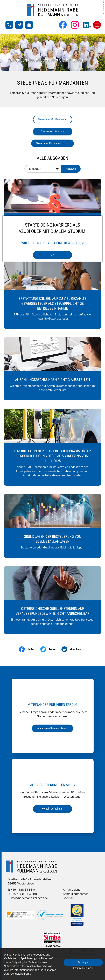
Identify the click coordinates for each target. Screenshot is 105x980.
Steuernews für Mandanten (53, 119)
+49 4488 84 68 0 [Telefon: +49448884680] (23, 890)
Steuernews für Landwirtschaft (52, 143)
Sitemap (68, 898)
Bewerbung (73, 243)
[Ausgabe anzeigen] (71, 169)
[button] (9, 25)
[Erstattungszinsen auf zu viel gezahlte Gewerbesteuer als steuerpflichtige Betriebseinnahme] (53, 292)
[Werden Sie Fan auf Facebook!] (63, 25)
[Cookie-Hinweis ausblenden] (83, 962)
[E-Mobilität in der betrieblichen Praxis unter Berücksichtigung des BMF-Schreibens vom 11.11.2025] (53, 447)
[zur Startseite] (53, 10)
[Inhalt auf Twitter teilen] (51, 649)
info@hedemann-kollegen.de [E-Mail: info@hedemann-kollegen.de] (29, 898)
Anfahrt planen (72, 890)
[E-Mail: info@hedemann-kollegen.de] (19, 25)
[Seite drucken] (74, 649)
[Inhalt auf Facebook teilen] (30, 649)
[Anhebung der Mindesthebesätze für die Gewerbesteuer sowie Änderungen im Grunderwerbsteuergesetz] (53, 213)
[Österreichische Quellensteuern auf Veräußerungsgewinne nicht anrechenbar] (53, 600)
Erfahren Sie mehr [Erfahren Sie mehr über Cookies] (83, 968)
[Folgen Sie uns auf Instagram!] (75, 25)
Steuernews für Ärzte (53, 131)
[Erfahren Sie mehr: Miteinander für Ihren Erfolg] (52, 728)
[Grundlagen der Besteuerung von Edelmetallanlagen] (53, 526)
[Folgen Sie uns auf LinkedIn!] (87, 25)
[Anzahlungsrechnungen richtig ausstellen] (53, 369)
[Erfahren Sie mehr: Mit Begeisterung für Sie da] (53, 809)
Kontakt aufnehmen (76, 894)
